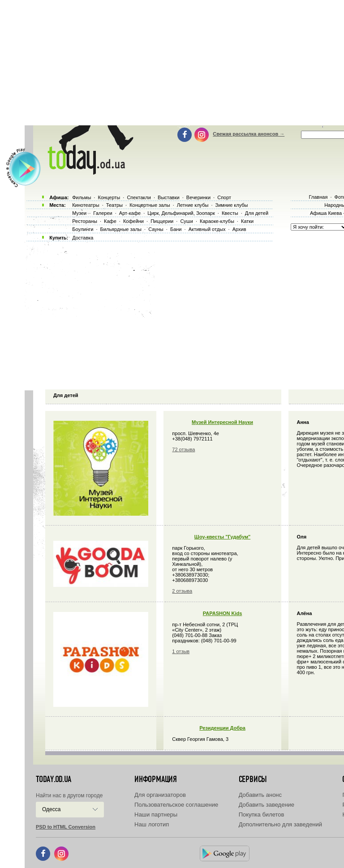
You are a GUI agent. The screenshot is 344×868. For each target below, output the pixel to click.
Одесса (51, 809)
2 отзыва (182, 591)
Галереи (103, 213)
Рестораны (85, 221)
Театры (114, 205)
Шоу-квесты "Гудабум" (222, 537)
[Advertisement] (184, 313)
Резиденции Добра (222, 728)
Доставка (83, 238)
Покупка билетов (262, 815)
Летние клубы (193, 205)
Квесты (230, 213)
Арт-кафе (130, 213)
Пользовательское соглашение (176, 805)
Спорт (224, 197)
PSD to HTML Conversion (66, 827)
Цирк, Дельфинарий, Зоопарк (181, 213)
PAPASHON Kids (223, 613)
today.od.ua (54, 779)
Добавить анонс (260, 795)
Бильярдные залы (121, 229)
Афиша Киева (326, 213)
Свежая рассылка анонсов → (249, 134)
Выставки (169, 197)
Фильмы (82, 197)
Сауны (156, 229)
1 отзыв (181, 651)
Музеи (79, 213)
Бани (176, 229)
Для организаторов (160, 795)
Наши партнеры (156, 815)
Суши (186, 221)
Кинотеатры (86, 205)
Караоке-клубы (217, 221)
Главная (318, 197)
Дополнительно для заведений (280, 824)
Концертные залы (150, 205)
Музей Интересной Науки (222, 422)
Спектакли (139, 197)
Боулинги (83, 229)
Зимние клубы (232, 205)
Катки (247, 221)
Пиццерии (162, 221)
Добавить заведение (267, 805)
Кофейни (133, 221)
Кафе (110, 221)
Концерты (109, 197)
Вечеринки (198, 197)
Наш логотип (152, 824)
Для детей (257, 213)
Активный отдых (207, 229)
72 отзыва (183, 449)
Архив (239, 229)
